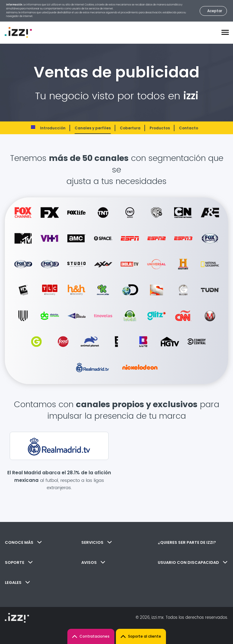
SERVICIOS (96, 542)
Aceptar (215, 11)
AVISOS (93, 562)
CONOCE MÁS (23, 542)
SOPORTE (19, 562)
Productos (160, 128)
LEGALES (17, 583)
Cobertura (130, 128)
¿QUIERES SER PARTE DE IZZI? (187, 542)
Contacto (189, 128)
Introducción (53, 128)
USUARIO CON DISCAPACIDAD (192, 562)
